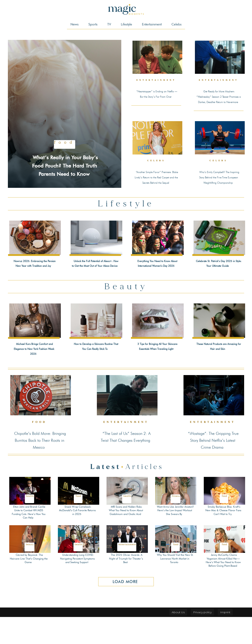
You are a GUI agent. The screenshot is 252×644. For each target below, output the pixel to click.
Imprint (225, 639)
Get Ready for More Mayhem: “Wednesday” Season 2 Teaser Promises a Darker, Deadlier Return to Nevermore (219, 101)
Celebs (156, 170)
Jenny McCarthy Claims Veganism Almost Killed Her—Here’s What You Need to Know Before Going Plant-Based (223, 587)
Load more (125, 609)
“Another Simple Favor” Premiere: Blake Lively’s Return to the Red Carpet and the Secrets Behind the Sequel (156, 188)
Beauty (30, 571)
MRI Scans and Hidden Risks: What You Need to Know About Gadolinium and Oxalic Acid (126, 537)
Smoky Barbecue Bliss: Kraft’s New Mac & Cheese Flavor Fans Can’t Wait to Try (224, 537)
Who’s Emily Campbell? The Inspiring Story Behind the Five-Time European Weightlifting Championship (219, 188)
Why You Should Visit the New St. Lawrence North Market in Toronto (175, 585)
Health (30, 523)
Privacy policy (202, 639)
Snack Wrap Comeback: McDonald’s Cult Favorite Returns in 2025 (77, 537)
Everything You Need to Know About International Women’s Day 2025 (157, 278)
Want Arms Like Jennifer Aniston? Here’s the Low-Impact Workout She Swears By (175, 539)
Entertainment (160, 80)
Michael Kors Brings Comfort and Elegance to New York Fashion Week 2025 (34, 373)
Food (65, 135)
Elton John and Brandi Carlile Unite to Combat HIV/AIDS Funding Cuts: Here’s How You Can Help (29, 539)
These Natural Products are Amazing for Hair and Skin (218, 368)
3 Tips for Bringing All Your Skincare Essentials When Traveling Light (157, 371)
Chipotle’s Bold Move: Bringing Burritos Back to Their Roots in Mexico (39, 467)
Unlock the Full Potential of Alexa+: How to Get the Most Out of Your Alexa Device (96, 280)
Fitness (176, 523)
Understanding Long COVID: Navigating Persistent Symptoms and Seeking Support (78, 587)
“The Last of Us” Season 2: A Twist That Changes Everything (126, 467)
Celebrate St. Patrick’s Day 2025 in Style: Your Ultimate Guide (218, 278)
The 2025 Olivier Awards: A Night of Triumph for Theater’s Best (126, 585)
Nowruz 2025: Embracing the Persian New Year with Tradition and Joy (34, 278)
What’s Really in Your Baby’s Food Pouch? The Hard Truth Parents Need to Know (65, 161)
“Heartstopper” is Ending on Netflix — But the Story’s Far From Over (157, 96)
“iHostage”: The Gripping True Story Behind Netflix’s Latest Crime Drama (213, 467)
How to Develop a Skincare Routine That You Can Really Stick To (95, 371)
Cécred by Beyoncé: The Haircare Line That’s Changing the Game (29, 585)
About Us (178, 639)
